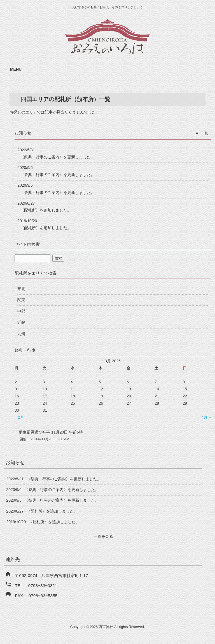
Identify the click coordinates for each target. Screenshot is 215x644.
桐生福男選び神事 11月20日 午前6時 (51, 432)
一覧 (205, 133)
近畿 (21, 322)
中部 (21, 311)
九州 (21, 334)
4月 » (206, 417)
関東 (21, 300)
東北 (21, 289)
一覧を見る (103, 536)
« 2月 (19, 417)
